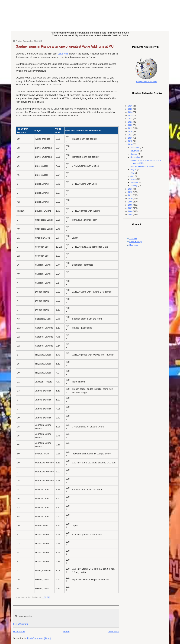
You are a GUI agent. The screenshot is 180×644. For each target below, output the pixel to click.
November (135, 151)
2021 (131, 122)
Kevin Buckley (135, 242)
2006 (131, 211)
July (132, 173)
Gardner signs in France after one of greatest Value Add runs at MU (65, 46)
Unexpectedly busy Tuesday (142, 166)
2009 (131, 202)
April (133, 176)
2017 (131, 135)
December (135, 148)
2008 (131, 205)
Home (67, 632)
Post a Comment (20, 624)
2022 (131, 119)
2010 (131, 198)
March (133, 179)
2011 (131, 195)
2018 (131, 131)
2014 (131, 144)
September (135, 157)
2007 (131, 208)
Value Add (63, 54)
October (134, 154)
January (134, 186)
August (134, 169)
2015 (131, 141)
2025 (131, 109)
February (135, 182)
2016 (131, 138)
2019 (131, 128)
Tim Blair (133, 238)
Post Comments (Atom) (39, 638)
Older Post (113, 632)
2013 (131, 189)
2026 (131, 106)
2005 (131, 214)
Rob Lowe (134, 245)
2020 (131, 125)
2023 (131, 115)
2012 (131, 192)
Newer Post (19, 632)
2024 (131, 112)
